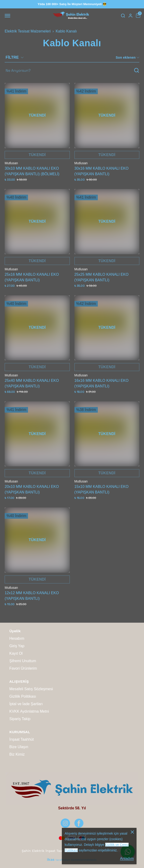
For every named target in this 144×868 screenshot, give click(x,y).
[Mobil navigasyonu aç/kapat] (8, 16)
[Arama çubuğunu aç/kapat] (123, 16)
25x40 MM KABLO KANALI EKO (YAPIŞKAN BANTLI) (32, 383)
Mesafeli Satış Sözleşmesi (31, 689)
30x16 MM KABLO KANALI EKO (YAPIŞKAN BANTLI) (102, 171)
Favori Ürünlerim (23, 668)
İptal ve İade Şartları (26, 704)
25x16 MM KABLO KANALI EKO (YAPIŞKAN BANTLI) (32, 277)
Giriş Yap (17, 646)
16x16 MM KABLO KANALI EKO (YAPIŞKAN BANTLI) (102, 383)
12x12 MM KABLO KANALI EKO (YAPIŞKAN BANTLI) (32, 596)
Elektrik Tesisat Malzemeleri (28, 31)
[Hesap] (130, 16)
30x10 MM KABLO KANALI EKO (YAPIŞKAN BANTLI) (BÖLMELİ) (32, 171)
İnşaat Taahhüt (22, 739)
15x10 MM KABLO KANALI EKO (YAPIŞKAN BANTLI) (102, 489)
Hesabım (17, 638)
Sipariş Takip (20, 719)
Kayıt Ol (16, 653)
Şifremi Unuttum (23, 661)
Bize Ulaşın (19, 747)
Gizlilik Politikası (23, 696)
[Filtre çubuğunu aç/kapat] (16, 57)
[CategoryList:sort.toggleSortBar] (127, 58)
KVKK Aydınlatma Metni (29, 711)
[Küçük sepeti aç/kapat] (138, 16)
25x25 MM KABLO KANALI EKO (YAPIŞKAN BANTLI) (102, 277)
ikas (51, 859)
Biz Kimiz (17, 754)
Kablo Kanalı (66, 31)
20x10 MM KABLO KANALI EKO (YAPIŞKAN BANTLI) (32, 489)
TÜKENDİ (37, 115)
